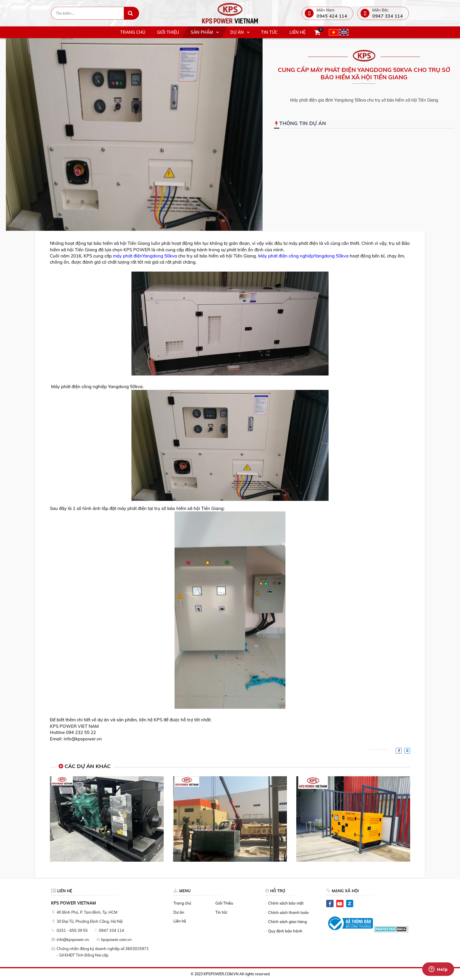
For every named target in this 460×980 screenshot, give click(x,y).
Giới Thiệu (224, 903)
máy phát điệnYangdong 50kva (145, 256)
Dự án (179, 912)
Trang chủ (182, 903)
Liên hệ (180, 921)
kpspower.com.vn (116, 939)
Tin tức (221, 912)
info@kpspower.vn (73, 939)
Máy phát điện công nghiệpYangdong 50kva (303, 256)
